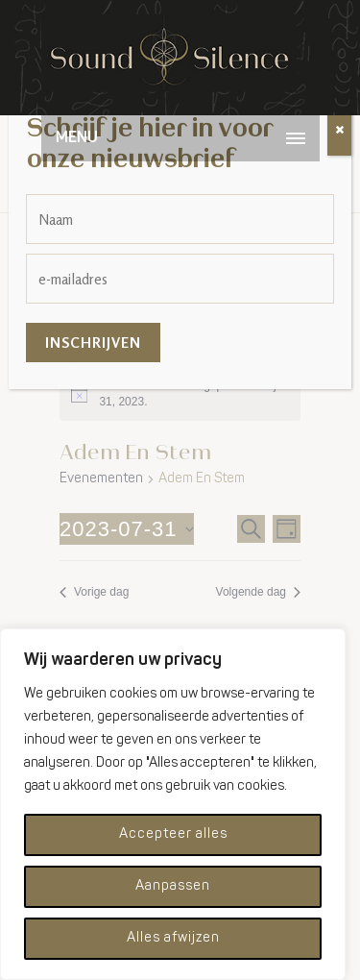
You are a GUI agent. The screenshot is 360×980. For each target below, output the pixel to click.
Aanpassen (173, 886)
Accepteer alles (173, 834)
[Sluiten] (339, 131)
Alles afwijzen (173, 938)
